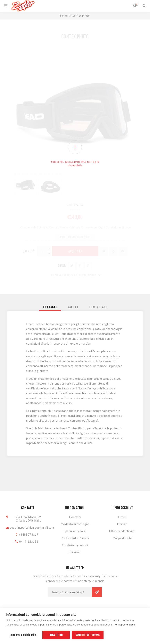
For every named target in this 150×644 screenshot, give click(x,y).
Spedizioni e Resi (75, 531)
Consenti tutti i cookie (88, 635)
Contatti (75, 517)
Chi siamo (75, 552)
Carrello (137, 4)
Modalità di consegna (75, 524)
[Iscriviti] (70, 592)
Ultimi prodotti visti (122, 531)
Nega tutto (56, 635)
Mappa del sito (122, 538)
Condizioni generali (75, 545)
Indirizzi (122, 524)
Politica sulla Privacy (75, 538)
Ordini (122, 517)
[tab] (50, 307)
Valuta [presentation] (73, 307)
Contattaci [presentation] (98, 307)
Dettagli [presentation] (50, 307)
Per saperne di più (124, 625)
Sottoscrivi (97, 592)
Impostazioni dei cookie (23, 635)
